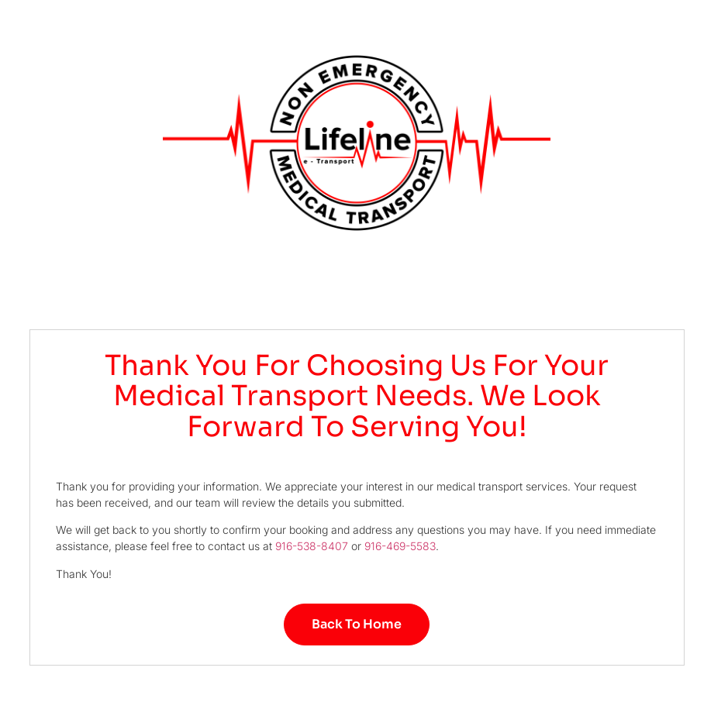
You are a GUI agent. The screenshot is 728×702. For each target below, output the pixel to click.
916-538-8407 (312, 546)
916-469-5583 (400, 546)
